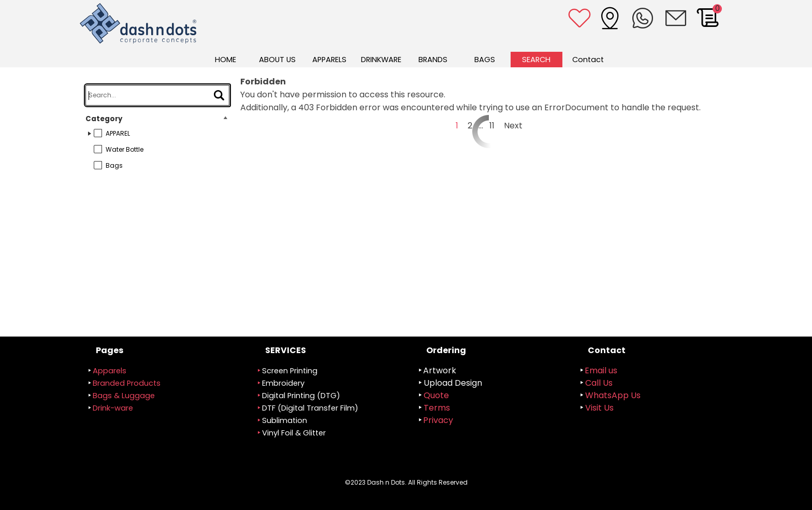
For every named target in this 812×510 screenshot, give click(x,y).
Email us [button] (601, 370)
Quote (436, 395)
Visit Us (599, 408)
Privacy (438, 420)
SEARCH (536, 60)
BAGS (485, 60)
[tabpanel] (330, 398)
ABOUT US (277, 60)
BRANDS (433, 60)
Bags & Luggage (124, 396)
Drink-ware (113, 408)
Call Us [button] (599, 383)
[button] (676, 18)
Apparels (110, 371)
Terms (437, 408)
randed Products (127, 383)
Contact (588, 60)
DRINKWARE (381, 60)
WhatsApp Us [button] (613, 395)
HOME (226, 60)
